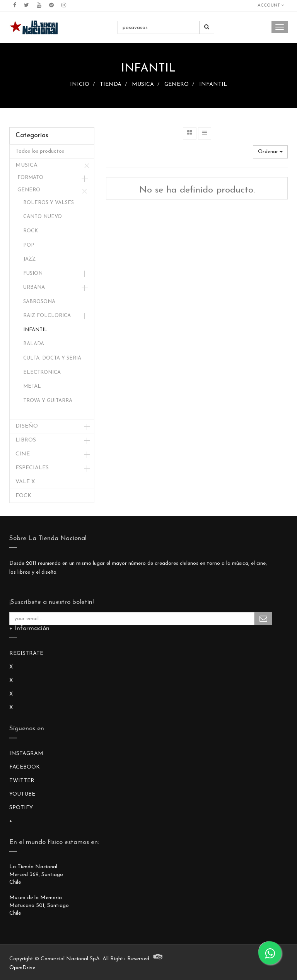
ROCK (31, 231)
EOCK (23, 496)
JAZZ (29, 259)
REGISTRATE (26, 654)
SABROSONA (39, 302)
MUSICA (143, 84)
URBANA (34, 287)
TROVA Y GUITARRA (48, 401)
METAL (32, 386)
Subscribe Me (263, 619)
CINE (23, 454)
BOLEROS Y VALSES (49, 203)
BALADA (34, 344)
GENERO (177, 84)
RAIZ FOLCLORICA (47, 316)
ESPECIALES (32, 468)
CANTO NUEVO (43, 217)
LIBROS (26, 440)
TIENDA (111, 84)
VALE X (25, 482)
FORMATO (30, 178)
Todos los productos (40, 151)
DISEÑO (27, 426)
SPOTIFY (21, 808)
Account (271, 5)
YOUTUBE (22, 794)
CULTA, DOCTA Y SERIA (52, 358)
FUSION (33, 274)
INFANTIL (213, 84)
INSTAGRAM (26, 754)
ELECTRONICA (42, 372)
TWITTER (22, 781)
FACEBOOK (25, 767)
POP (29, 245)
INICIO (80, 84)
